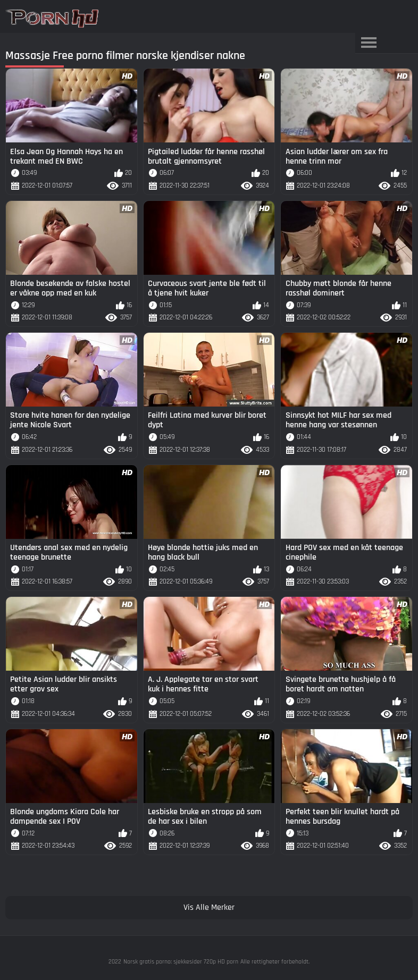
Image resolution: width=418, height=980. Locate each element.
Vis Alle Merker (209, 907)
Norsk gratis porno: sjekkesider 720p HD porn (181, 962)
